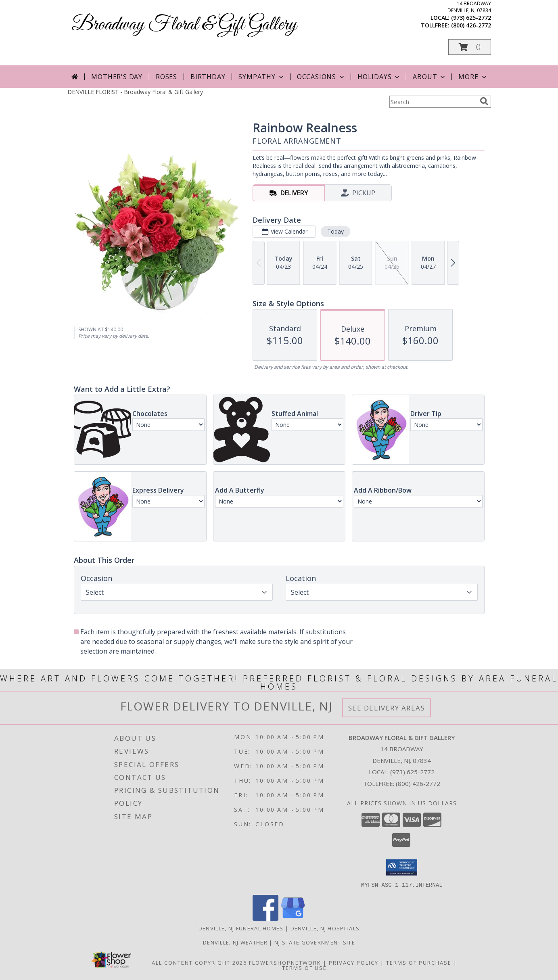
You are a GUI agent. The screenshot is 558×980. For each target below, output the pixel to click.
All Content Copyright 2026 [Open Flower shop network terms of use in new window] (199, 962)
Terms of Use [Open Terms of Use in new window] (304, 967)
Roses (166, 77)
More (473, 77)
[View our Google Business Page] (293, 918)
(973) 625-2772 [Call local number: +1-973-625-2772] (471, 18)
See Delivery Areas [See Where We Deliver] (387, 708)
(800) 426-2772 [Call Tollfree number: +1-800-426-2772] (418, 784)
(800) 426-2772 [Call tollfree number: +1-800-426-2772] (471, 25)
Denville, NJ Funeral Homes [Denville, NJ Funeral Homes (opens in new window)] (241, 928)
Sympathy (262, 77)
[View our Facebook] (265, 918)
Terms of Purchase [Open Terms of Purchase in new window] (419, 962)
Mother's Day (117, 77)
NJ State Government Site (315, 942)
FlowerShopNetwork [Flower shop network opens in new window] (285, 962)
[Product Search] (433, 102)
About (430, 77)
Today (335, 231)
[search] (484, 101)
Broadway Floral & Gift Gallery (184, 25)
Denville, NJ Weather (235, 942)
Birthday (208, 77)
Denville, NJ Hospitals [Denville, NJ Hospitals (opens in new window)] (325, 928)
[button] (470, 47)
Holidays (379, 77)
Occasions (321, 77)
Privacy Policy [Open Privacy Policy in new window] (354, 962)
